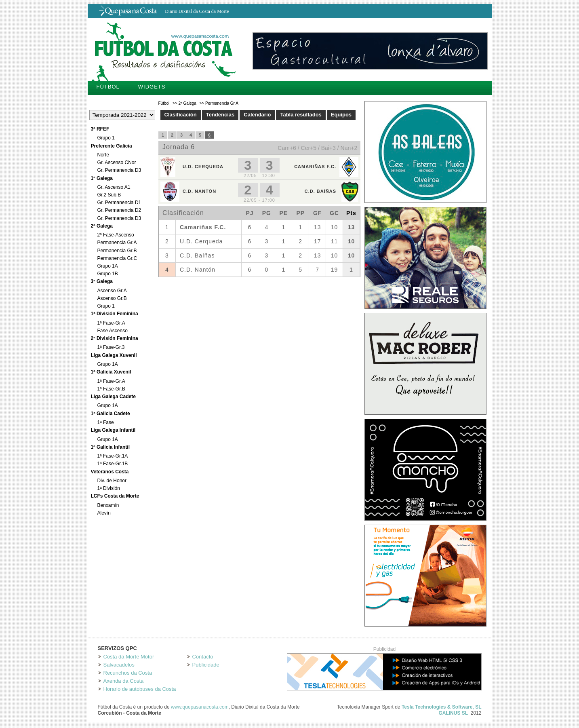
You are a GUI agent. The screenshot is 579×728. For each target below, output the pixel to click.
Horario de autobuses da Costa (140, 689)
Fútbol (108, 87)
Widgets (152, 87)
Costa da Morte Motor (129, 657)
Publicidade (206, 665)
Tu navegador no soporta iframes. (259, 204)
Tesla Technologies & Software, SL (442, 707)
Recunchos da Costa (128, 673)
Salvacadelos (119, 665)
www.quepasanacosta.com (200, 707)
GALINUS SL (453, 713)
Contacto (203, 657)
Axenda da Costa (124, 681)
